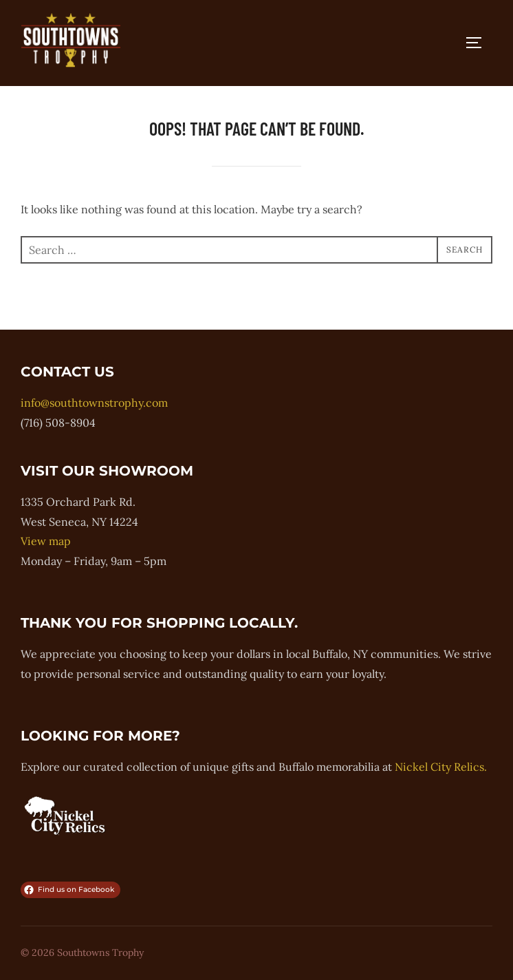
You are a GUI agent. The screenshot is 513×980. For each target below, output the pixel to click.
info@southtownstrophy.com (94, 403)
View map (46, 541)
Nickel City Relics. (441, 767)
